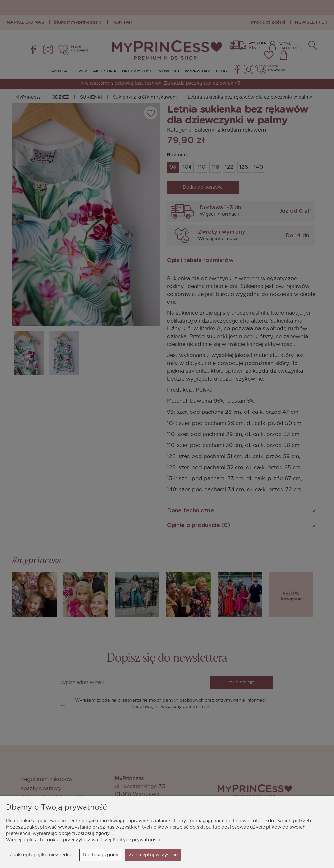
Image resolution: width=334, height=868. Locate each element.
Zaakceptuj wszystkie (153, 855)
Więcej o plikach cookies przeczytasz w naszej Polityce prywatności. (83, 840)
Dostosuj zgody (101, 855)
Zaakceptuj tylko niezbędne (41, 855)
